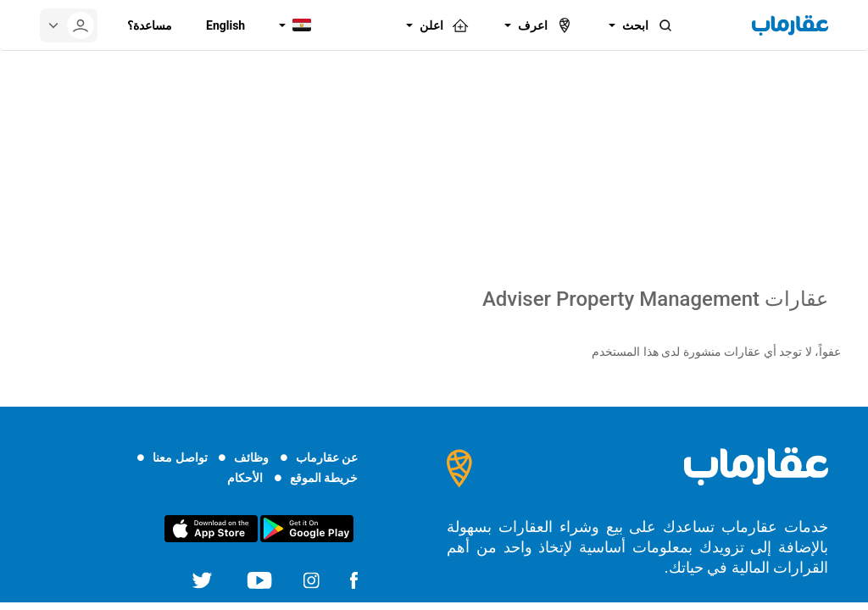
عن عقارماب (327, 457)
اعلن (445, 25)
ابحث (649, 25)
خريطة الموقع (324, 478)
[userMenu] (69, 25)
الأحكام (245, 478)
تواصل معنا (180, 457)
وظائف (251, 457)
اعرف (546, 25)
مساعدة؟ (150, 25)
